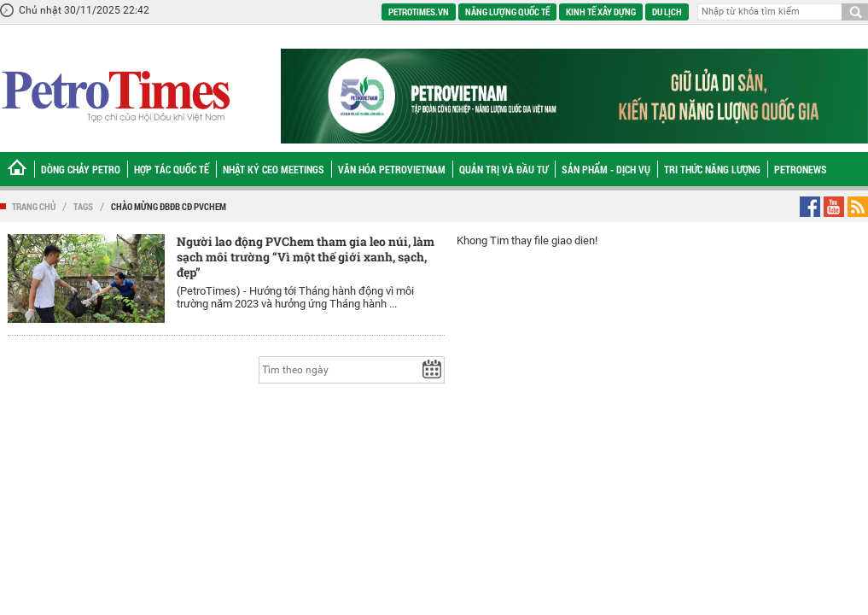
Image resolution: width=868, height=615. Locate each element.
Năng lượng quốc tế (507, 12)
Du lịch (667, 12)
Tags (83, 206)
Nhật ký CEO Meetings (274, 169)
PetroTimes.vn (419, 12)
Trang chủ (34, 206)
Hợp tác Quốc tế (172, 169)
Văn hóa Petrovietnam (392, 169)
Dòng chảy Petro (81, 169)
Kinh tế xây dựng (601, 12)
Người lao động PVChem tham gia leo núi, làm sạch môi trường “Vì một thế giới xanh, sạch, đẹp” (306, 257)
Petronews (801, 169)
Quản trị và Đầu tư (504, 169)
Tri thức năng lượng (712, 169)
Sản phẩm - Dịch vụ (606, 169)
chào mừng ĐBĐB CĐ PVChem (169, 206)
